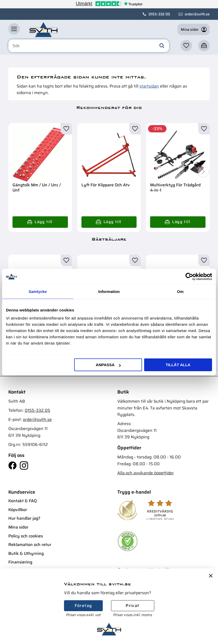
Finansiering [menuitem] (20, 562)
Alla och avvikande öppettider (146, 473)
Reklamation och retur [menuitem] (30, 545)
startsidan (149, 86)
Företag (83, 606)
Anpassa (108, 365)
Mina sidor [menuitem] (18, 527)
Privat (132, 606)
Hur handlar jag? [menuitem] (24, 518)
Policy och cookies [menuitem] (26, 536)
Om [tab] (180, 292)
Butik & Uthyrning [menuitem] (26, 553)
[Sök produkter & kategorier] (89, 46)
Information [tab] (109, 292)
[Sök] (162, 46)
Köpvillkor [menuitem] (18, 510)
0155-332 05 (159, 14)
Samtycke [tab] (38, 292)
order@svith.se (197, 14)
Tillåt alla (178, 365)
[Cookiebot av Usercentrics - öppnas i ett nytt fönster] (189, 277)
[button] (14, 29)
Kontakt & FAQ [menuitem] (23, 501)
